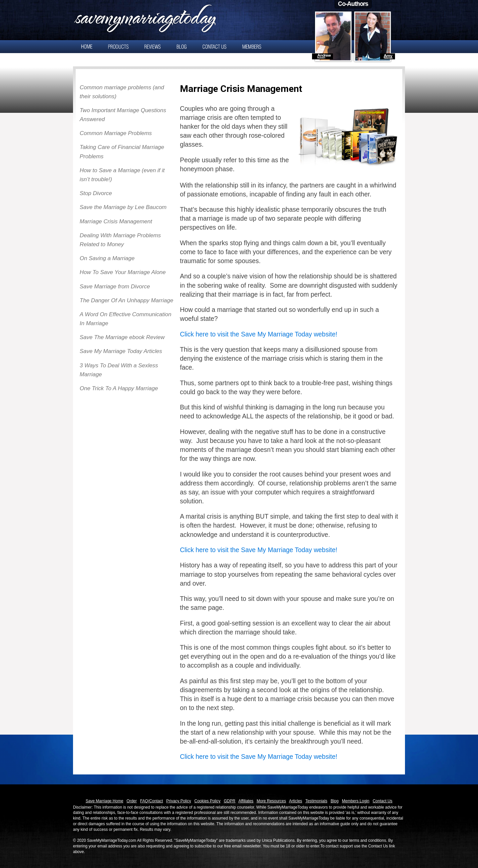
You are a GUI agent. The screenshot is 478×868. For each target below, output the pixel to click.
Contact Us (383, 801)
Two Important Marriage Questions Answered (123, 115)
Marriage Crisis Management (116, 221)
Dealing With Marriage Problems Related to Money (120, 240)
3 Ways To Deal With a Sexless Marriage (119, 370)
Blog (335, 801)
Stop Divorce (96, 193)
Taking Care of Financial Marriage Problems (122, 152)
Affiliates (246, 801)
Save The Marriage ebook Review (122, 337)
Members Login (356, 801)
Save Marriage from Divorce (115, 287)
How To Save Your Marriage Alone (123, 272)
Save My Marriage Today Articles (121, 351)
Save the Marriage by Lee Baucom (123, 207)
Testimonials (316, 801)
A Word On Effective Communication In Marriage (125, 319)
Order (132, 801)
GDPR (230, 801)
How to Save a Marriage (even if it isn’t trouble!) (122, 175)
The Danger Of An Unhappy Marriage (126, 300)
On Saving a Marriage (107, 258)
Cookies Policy (207, 801)
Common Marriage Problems (116, 133)
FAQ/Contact (152, 801)
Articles (296, 801)
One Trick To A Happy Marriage (119, 388)
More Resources (271, 801)
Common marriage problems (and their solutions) (122, 92)
